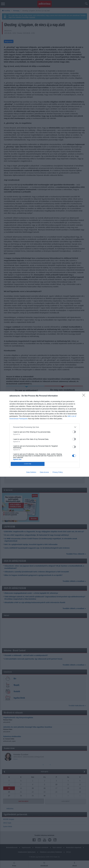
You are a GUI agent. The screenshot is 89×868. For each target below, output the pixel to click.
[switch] (74, 432)
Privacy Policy (58, 472)
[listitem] (44, 427)
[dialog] (44, 434)
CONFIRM (28, 464)
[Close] (84, 396)
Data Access (44, 472)
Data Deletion (31, 472)
